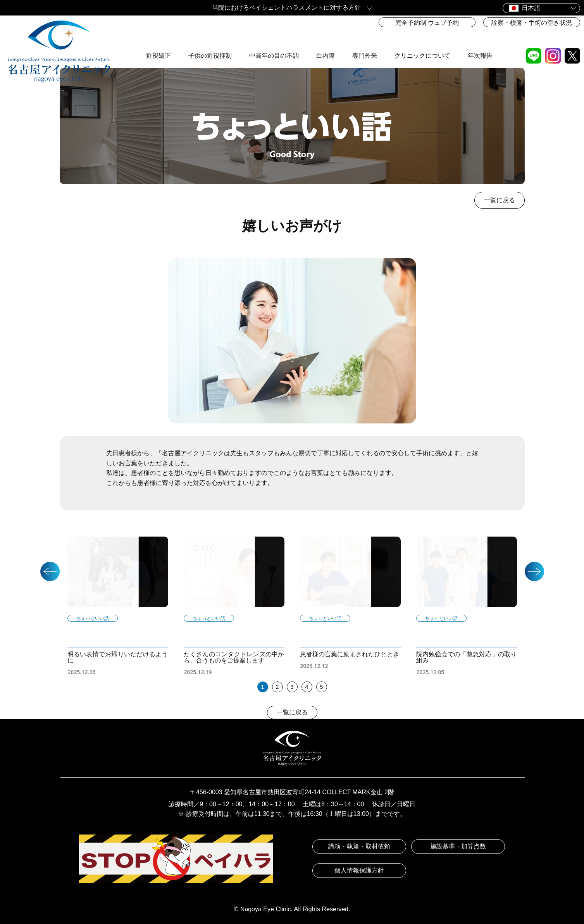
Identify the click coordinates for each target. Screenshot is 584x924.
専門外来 (365, 37)
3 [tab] (292, 687)
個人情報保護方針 (359, 870)
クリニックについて (422, 37)
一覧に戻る (500, 200)
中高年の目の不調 (274, 37)
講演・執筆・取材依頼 (359, 846)
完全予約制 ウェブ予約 (427, 23)
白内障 (326, 37)
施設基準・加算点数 (458, 846)
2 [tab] (277, 687)
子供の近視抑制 (210, 37)
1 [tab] (263, 687)
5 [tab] (322, 687)
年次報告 (480, 37)
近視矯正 (158, 37)
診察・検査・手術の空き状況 (532, 23)
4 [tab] (307, 687)
